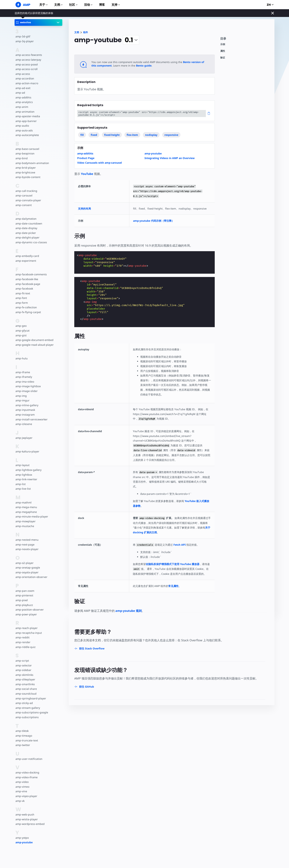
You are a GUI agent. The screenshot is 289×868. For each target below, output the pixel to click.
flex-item (132, 135)
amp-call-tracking (26, 191)
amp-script (22, 661)
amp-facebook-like (27, 279)
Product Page (86, 158)
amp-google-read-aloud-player (34, 345)
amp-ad (20, 93)
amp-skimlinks (24, 675)
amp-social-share (26, 689)
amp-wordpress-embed (30, 824)
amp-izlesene (23, 424)
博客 (102, 5)
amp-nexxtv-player (27, 549)
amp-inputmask (25, 410)
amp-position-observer (29, 610)
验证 (223, 58)
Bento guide (137, 66)
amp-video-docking (27, 772)
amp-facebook (24, 289)
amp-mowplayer (25, 521)
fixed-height (112, 135)
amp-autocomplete (27, 135)
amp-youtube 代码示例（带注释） (155, 221)
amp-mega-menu (26, 507)
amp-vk (20, 801)
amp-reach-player (26, 628)
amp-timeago (24, 736)
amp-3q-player (24, 41)
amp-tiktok (22, 731)
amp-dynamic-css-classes (31, 242)
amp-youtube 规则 (129, 611)
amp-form (22, 303)
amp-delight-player (27, 237)
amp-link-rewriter (26, 479)
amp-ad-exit (23, 88)
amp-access (23, 74)
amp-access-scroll (26, 69)
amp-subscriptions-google (31, 712)
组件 (86, 32)
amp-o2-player (24, 563)
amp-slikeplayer (25, 679)
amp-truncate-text (26, 740)
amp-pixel (21, 600)
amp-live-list (23, 489)
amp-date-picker (25, 233)
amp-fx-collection (26, 307)
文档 (58, 5)
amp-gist (21, 335)
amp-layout (22, 465)
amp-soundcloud (26, 694)
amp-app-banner (26, 121)
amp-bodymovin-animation (32, 163)
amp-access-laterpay (28, 60)
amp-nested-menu (27, 540)
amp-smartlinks (25, 684)
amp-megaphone (26, 512)
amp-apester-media (27, 116)
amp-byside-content (28, 177)
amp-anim (22, 107)
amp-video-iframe (26, 777)
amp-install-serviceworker (31, 419)
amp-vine (21, 791)
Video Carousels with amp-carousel (100, 163)
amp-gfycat (22, 331)
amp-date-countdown (29, 223)
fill (82, 135)
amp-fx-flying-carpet (28, 312)
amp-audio (22, 126)
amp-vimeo (22, 787)
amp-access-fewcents (28, 55)
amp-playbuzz (24, 605)
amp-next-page (25, 544)
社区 (73, 5)
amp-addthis (23, 97)
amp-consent (23, 205)
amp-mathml (23, 502)
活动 (88, 5)
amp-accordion (25, 78)
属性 (223, 51)
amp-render (23, 642)
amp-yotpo (22, 838)
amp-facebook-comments (31, 274)
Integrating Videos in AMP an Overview (170, 158)
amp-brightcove (25, 172)
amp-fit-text (23, 293)
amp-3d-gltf (23, 36)
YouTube (87, 174)
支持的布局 (84, 209)
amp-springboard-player (30, 698)
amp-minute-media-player (31, 516)
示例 (223, 44)
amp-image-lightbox (28, 386)
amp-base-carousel (27, 149)
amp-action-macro (27, 83)
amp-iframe (23, 372)
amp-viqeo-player (26, 796)
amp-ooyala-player (27, 572)
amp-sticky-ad (24, 703)
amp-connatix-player (28, 200)
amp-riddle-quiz (25, 647)
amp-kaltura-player (27, 451)
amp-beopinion (25, 153)
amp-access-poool (26, 64)
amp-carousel (24, 195)
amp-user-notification (29, 759)
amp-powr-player (26, 614)
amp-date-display (26, 228)
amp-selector (23, 665)
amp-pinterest (24, 595)
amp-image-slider (26, 391)
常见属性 (174, 586)
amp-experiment (26, 261)
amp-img (21, 396)
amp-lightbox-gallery (28, 470)
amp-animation (25, 112)
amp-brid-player (25, 168)
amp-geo (21, 326)
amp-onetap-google (28, 568)
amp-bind (21, 158)
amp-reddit (22, 637)
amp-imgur (22, 400)
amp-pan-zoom (25, 591)
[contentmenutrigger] (246, 40)
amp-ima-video (25, 382)
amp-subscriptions (27, 717)
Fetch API (179, 545)
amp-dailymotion (26, 219)
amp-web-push (25, 814)
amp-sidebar (23, 670)
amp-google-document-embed (34, 340)
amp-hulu (21, 358)
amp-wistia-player (26, 819)
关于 (43, 5)
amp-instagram (25, 415)
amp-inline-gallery (26, 405)
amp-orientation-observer (31, 577)
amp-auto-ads (24, 130)
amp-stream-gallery (27, 708)
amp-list (20, 484)
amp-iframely (24, 377)
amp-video (22, 782)
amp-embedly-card (27, 256)
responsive (172, 135)
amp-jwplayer (24, 438)
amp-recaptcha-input (28, 633)
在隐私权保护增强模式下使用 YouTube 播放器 (174, 564)
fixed (94, 135)
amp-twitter (23, 745)
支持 (116, 5)
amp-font (21, 298)
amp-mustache (25, 526)
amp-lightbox (24, 475)
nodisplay (151, 135)
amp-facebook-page (28, 284)
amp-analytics (24, 102)
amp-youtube (24, 842)
